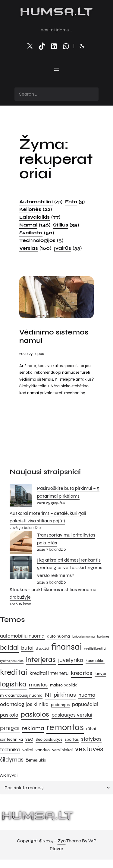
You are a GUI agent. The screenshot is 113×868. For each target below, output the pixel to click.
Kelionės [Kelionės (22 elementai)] (36, 209)
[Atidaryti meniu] (57, 69)
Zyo (62, 841)
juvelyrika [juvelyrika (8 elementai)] (71, 660)
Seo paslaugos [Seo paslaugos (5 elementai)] (49, 739)
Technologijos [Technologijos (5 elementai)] (41, 240)
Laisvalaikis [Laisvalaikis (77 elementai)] (40, 217)
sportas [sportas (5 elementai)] (72, 739)
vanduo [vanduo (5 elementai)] (43, 750)
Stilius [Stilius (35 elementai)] (66, 225)
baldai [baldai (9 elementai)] (9, 647)
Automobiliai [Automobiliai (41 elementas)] (41, 202)
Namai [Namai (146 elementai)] (35, 225)
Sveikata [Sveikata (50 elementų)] (37, 233)
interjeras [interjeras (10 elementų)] (41, 660)
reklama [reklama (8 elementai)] (33, 728)
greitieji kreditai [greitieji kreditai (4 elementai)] (95, 649)
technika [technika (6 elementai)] (10, 750)
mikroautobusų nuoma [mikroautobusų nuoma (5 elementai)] (21, 695)
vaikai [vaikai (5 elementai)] (28, 750)
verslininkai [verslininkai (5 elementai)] (62, 750)
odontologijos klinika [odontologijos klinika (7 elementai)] (24, 704)
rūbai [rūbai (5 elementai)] (91, 729)
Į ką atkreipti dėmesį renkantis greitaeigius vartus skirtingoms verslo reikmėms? (70, 568)
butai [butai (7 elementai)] (27, 648)
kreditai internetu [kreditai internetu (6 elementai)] (49, 673)
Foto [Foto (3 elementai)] (75, 202)
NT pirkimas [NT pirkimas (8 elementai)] (60, 695)
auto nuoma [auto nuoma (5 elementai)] (58, 636)
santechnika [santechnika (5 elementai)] (11, 739)
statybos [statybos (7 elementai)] (91, 739)
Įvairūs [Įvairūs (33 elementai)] (68, 248)
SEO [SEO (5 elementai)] (29, 739)
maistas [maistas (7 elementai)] (38, 685)
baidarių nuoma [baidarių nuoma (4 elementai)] (83, 637)
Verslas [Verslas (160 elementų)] (35, 248)
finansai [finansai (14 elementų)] (67, 647)
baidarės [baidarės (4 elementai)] (103, 637)
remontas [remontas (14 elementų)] (65, 727)
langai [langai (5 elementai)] (100, 674)
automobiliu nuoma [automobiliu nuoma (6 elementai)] (22, 636)
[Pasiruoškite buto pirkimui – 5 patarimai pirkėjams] (21, 497)
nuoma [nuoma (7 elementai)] (87, 695)
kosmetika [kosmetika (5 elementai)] (95, 661)
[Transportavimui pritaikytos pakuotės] (21, 544)
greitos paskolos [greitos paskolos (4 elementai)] (12, 661)
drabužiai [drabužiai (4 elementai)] (42, 649)
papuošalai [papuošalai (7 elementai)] (85, 704)
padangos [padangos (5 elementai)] (60, 705)
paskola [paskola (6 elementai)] (9, 715)
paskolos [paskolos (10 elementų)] (35, 714)
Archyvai (9, 775)
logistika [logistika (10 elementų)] (13, 684)
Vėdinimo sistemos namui (54, 337)
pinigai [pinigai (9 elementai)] (10, 728)
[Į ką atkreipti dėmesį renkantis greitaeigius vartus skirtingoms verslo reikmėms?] (21, 569)
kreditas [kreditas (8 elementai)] (82, 673)
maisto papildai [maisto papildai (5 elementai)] (64, 685)
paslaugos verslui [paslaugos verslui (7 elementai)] (72, 715)
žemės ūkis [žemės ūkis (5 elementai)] (36, 760)
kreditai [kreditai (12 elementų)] (14, 672)
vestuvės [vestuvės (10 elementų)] (89, 749)
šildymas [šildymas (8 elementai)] (12, 760)
